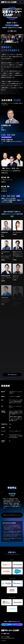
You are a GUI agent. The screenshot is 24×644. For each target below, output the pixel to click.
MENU (20, 2)
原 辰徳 (3, 239)
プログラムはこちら (12, 375)
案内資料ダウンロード (12, 624)
